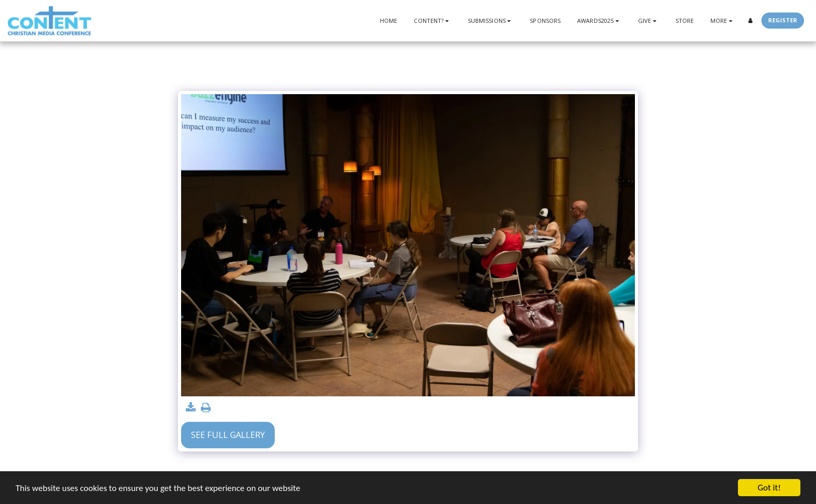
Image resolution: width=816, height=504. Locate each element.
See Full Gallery (228, 435)
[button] (432, 21)
